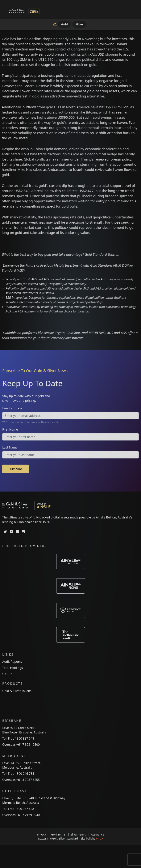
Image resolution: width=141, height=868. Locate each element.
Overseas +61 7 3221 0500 (21, 745)
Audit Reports (12, 662)
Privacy (44, 834)
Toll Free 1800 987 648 (18, 738)
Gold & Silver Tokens (17, 691)
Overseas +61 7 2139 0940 (21, 815)
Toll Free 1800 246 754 (18, 774)
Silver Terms (81, 834)
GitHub (7, 674)
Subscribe (16, 469)
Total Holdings (13, 668)
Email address (12, 408)
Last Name (10, 447)
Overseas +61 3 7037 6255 (21, 780)
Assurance (97, 834)
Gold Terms (61, 834)
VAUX (100, 838)
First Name (10, 429)
